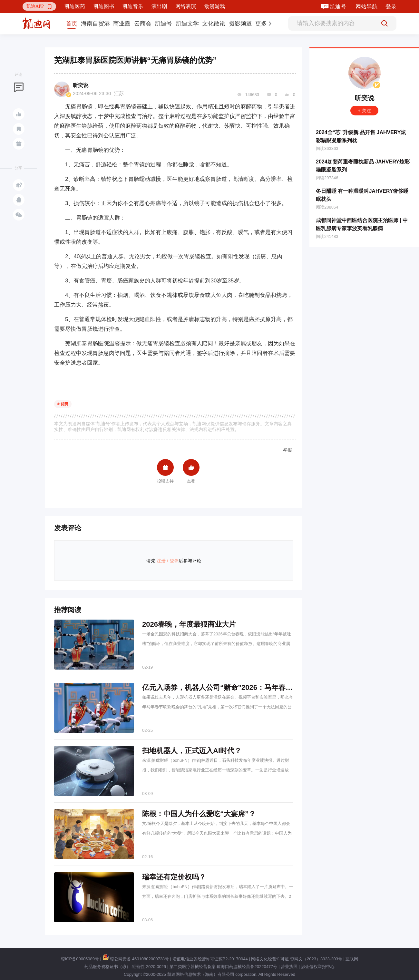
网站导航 (366, 7)
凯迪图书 (104, 6)
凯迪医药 (75, 6)
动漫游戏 (215, 6)
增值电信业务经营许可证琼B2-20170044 (210, 959)
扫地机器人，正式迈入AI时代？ (192, 751)
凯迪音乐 (133, 6)
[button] (39, 6)
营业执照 (289, 967)
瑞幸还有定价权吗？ (174, 877)
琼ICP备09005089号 (80, 959)
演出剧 (159, 6)
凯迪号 (339, 7)
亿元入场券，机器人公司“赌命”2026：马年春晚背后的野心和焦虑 (246, 687)
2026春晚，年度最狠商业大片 (189, 624)
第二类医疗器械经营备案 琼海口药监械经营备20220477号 (223, 967)
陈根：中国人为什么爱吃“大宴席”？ (199, 814)
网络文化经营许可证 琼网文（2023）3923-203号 (297, 959)
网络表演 (186, 6)
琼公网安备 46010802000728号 (136, 959)
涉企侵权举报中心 (318, 967)
